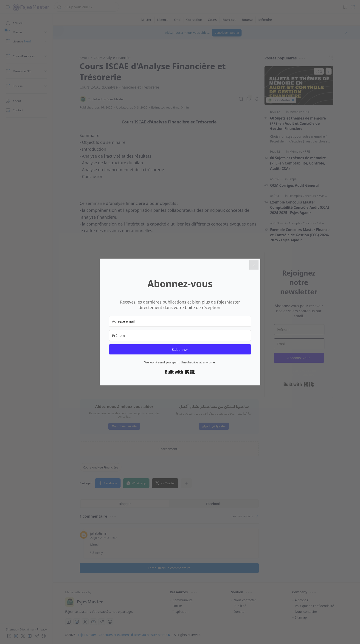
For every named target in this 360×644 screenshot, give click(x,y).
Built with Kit (180, 372)
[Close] (254, 265)
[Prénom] (180, 336)
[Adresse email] (180, 321)
